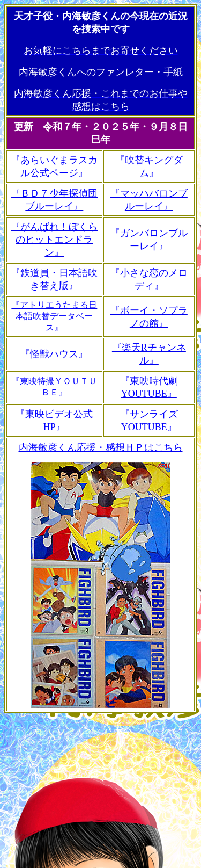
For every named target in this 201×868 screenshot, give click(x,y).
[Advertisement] (101, 789)
